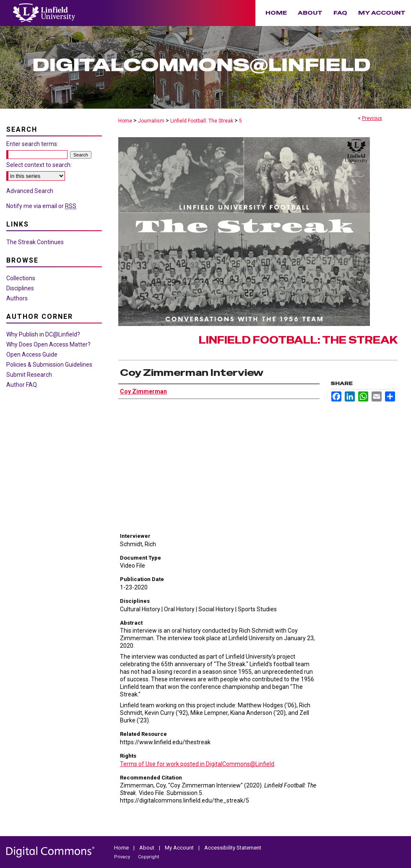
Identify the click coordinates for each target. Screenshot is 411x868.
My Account (180, 848)
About (147, 848)
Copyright (148, 857)
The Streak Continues (35, 242)
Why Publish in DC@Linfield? (43, 334)
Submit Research (29, 375)
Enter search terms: (32, 144)
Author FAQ (22, 385)
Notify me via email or (41, 206)
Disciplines (20, 288)
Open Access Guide (32, 354)
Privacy (123, 857)
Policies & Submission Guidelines (49, 365)
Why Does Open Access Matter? (48, 344)
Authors (17, 298)
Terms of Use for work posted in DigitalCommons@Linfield (197, 764)
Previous (372, 118)
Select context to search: (39, 165)
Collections (21, 278)
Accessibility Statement (233, 848)
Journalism (151, 121)
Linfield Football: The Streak (202, 121)
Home (125, 121)
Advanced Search (30, 191)
